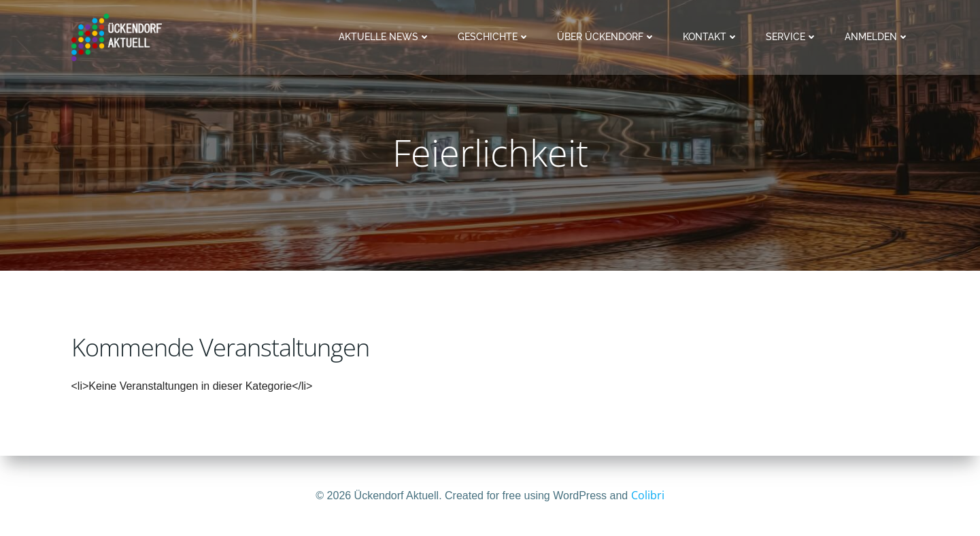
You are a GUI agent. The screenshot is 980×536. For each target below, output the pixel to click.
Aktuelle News (385, 37)
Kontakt (711, 37)
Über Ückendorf (606, 37)
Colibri (648, 495)
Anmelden (877, 37)
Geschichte (494, 37)
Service (792, 37)
